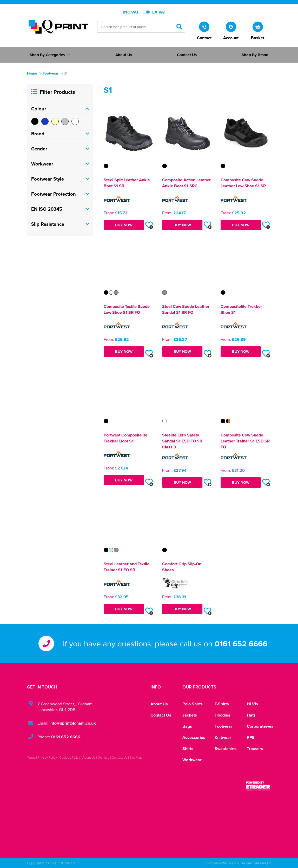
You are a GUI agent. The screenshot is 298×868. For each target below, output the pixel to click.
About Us (159, 704)
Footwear (51, 73)
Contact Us (161, 715)
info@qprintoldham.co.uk (73, 723)
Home (32, 73)
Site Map (136, 757)
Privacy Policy (47, 757)
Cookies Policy (70, 757)
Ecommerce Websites (220, 863)
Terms (31, 757)
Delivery (104, 757)
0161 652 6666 (241, 644)
